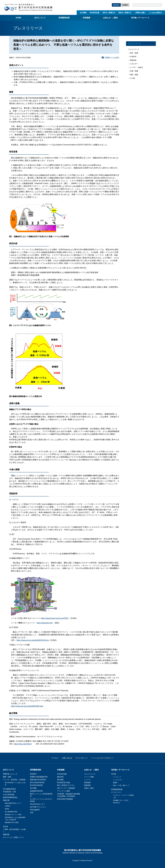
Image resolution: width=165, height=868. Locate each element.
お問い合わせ (67, 758)
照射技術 (133, 60)
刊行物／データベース (140, 18)
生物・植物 (134, 71)
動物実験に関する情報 (12, 822)
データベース (116, 792)
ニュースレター (118, 780)
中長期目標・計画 (9, 792)
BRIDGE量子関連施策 (65, 799)
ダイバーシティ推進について (13, 837)
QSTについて (40, 18)
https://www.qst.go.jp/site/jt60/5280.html (27, 706)
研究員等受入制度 (63, 783)
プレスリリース (134, 44)
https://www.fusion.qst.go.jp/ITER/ (55, 618)
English (125, 5)
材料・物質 (134, 75)
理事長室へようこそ (10, 774)
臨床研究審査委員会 (10, 797)
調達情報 (87, 785)
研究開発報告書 (117, 789)
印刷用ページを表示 (112, 57)
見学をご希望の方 (109, 13)
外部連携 (86, 18)
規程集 (7, 809)
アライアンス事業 (63, 791)
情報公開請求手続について (13, 803)
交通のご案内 (89, 788)
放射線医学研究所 (36, 791)
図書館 (115, 783)
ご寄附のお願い (140, 13)
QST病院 (83, 13)
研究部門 (33, 774)
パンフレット (117, 777)
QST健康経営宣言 (9, 789)
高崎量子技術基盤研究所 (39, 777)
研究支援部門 (35, 810)
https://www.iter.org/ (45, 623)
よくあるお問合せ (155, 13)
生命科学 (133, 57)
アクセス (55, 758)
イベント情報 (89, 777)
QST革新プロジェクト (38, 807)
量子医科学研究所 (36, 785)
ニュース (87, 780)
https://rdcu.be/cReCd (23, 744)
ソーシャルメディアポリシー (102, 758)
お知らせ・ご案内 (110, 18)
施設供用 (60, 777)
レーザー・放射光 (136, 67)
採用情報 (87, 783)
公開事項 (8, 806)
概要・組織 (7, 777)
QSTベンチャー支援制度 (66, 788)
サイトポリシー (82, 758)
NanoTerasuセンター (38, 804)
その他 (132, 78)
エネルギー (134, 64)
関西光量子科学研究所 (38, 780)
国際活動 (6, 834)
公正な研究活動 (9, 795)
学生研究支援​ (94, 13)
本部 (32, 813)
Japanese (116, 5)
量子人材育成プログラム (66, 785)
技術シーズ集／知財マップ (121, 785)
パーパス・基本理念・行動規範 (14, 780)
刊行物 (114, 774)
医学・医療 (134, 53)
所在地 (5, 826)
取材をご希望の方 (125, 13)
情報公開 (6, 800)
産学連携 (60, 780)
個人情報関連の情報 (11, 812)
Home (18, 18)
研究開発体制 (64, 18)
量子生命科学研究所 (37, 783)
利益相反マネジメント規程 (13, 815)
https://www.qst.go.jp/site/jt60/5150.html (33, 640)
